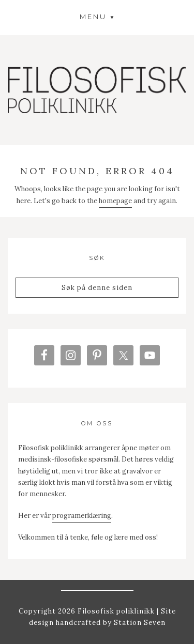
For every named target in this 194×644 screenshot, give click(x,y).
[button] (97, 16)
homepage (115, 201)
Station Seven (139, 623)
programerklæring (82, 516)
